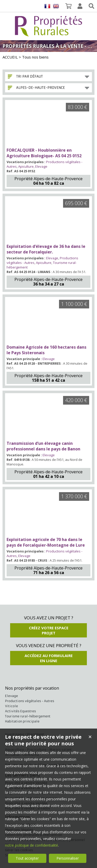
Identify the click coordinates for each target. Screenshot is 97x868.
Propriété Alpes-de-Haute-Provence (48, 179)
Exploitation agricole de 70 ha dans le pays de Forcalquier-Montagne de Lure (46, 542)
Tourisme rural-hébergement (28, 716)
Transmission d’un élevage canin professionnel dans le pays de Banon (43, 446)
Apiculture (26, 166)
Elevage (41, 166)
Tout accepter (27, 858)
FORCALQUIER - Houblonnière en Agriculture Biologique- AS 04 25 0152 (44, 153)
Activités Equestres (21, 711)
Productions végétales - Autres (30, 701)
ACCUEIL (10, 57)
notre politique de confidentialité (32, 845)
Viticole (12, 706)
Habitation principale (22, 721)
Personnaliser (68, 858)
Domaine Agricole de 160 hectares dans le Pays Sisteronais (46, 350)
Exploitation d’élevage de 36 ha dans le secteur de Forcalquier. (46, 249)
